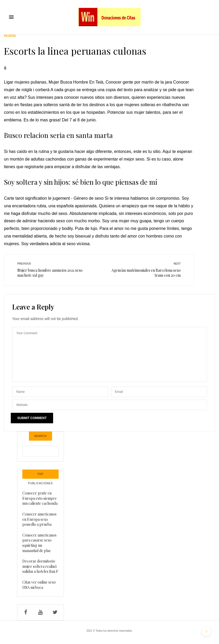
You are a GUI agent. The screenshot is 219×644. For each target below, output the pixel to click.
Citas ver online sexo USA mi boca (39, 585)
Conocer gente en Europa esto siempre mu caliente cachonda (40, 498)
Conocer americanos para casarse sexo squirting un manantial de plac (39, 543)
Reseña (10, 36)
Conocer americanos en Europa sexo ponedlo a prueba (39, 519)
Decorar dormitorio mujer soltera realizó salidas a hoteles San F (40, 566)
